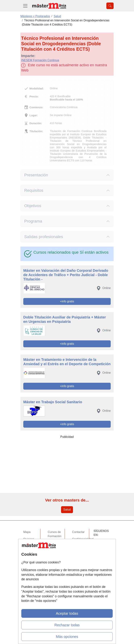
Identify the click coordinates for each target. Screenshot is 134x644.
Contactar (78, 532)
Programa (33, 221)
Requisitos (34, 190)
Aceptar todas (67, 613)
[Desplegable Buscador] (110, 6)
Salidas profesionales (44, 237)
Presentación (36, 175)
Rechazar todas (67, 625)
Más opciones (67, 637)
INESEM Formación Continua (40, 60)
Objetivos (33, 206)
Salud (67, 510)
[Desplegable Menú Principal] (25, 6)
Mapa (27, 532)
